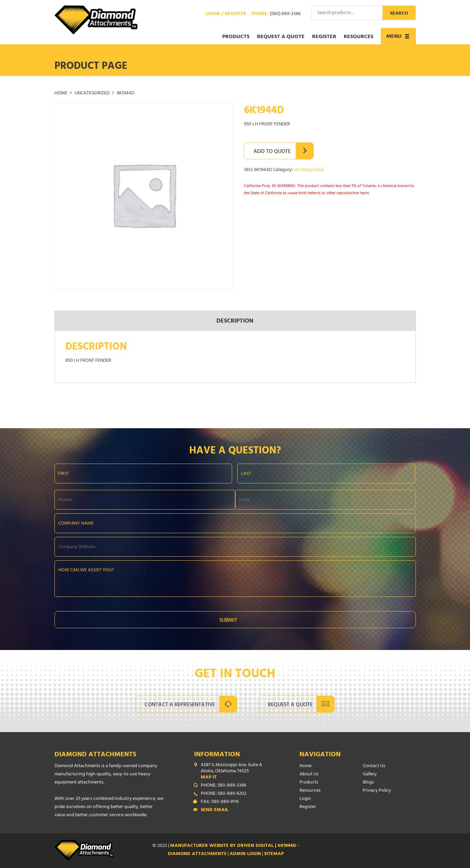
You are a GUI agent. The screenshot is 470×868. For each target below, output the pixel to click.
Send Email (215, 810)
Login (305, 799)
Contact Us (374, 766)
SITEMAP (274, 854)
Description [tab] (235, 322)
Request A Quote (290, 705)
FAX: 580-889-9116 (220, 802)
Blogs (368, 783)
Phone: (276, 14)
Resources (359, 37)
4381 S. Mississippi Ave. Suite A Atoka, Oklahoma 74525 (237, 772)
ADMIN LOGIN (245, 854)
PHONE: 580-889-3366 (223, 786)
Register (324, 37)
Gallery (370, 774)
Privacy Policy (377, 791)
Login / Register (226, 14)
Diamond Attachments (95, 755)
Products (236, 37)
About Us (309, 774)
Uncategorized (92, 94)
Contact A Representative (180, 705)
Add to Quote (272, 152)
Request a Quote (281, 37)
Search (399, 14)
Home (61, 94)
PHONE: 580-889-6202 (224, 794)
